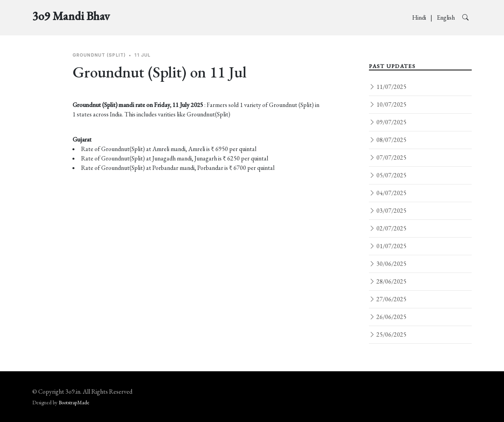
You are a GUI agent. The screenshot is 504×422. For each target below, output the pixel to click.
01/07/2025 (388, 246)
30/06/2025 (388, 264)
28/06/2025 (388, 281)
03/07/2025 (388, 211)
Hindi (420, 18)
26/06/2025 (388, 317)
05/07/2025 (388, 175)
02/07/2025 (388, 228)
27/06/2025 (388, 299)
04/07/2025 (388, 193)
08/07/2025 (388, 140)
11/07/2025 (388, 87)
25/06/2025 (388, 334)
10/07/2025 (388, 104)
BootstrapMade (74, 403)
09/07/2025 (388, 122)
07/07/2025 (388, 158)
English (446, 18)
